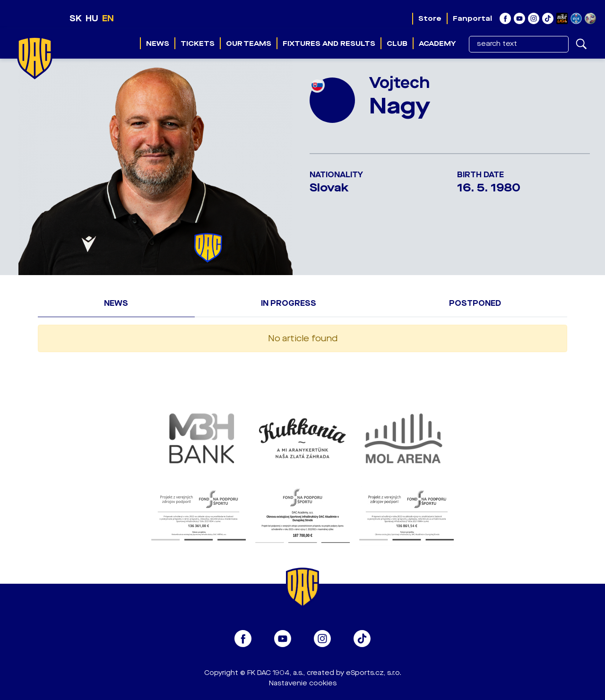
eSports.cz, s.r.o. (374, 673)
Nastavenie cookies (303, 683)
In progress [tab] (289, 303)
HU (92, 18)
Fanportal (472, 18)
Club (397, 43)
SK (76, 18)
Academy (437, 43)
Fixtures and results (329, 43)
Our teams (249, 43)
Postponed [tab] (475, 303)
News (158, 43)
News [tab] (116, 303)
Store (430, 18)
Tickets (198, 43)
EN (108, 18)
